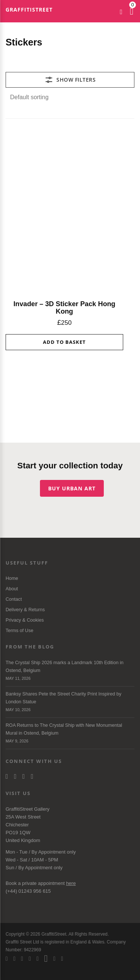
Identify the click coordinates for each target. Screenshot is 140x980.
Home (12, 578)
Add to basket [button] (64, 342)
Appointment (52, 852)
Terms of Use (19, 631)
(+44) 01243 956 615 (28, 891)
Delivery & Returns (25, 610)
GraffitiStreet (29, 10)
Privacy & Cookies (25, 620)
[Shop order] (70, 97)
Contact (14, 599)
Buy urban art (72, 488)
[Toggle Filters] (70, 80)
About (12, 589)
